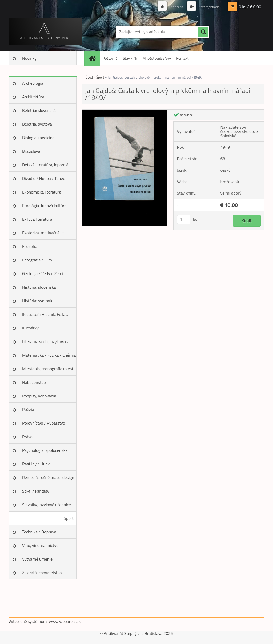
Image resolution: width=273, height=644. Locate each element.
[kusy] (184, 220)
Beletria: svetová (37, 124)
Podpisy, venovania (39, 396)
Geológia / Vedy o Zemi (43, 273)
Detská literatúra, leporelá (45, 165)
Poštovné (110, 58)
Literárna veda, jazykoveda (46, 341)
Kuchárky (30, 328)
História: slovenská (39, 287)
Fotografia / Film (37, 260)
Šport (69, 518)
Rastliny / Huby (36, 464)
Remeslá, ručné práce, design (48, 477)
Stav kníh (130, 58)
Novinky (29, 58)
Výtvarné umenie (37, 559)
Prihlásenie (170, 7)
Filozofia (30, 246)
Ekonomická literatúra (42, 192)
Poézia (28, 409)
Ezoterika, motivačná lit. (43, 233)
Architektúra (33, 97)
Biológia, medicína (38, 138)
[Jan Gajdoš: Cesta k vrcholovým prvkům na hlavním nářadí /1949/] (124, 112)
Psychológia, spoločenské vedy (45, 452)
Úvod (89, 77)
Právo (27, 437)
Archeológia (33, 83)
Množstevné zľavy (157, 58)
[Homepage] (94, 58)
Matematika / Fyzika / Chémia (49, 355)
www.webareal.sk (65, 621)
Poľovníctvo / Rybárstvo (44, 423)
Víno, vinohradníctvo (40, 545)
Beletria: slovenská (39, 110)
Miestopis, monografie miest (48, 369)
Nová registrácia (206, 7)
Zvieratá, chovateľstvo (42, 573)
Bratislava (31, 151)
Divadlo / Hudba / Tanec (43, 178)
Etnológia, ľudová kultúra (44, 206)
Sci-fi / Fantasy (36, 491)
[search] (203, 32)
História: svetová (37, 301)
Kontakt (182, 58)
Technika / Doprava (39, 532)
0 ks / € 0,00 (250, 7)
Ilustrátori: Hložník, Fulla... (45, 314)
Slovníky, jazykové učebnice (47, 505)
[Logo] (45, 32)
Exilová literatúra (37, 219)
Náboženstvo (34, 382)
